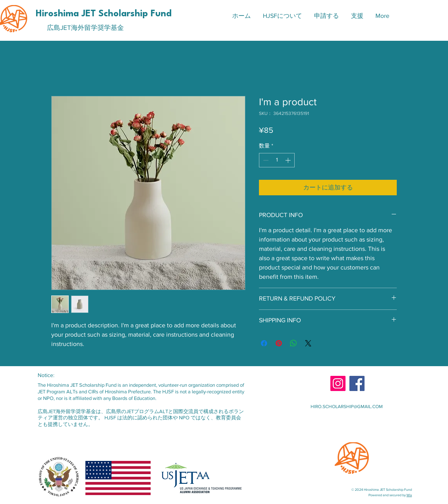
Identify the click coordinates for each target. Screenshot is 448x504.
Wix (409, 495)
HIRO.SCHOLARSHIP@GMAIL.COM (347, 407)
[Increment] (289, 160)
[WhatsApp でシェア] (293, 343)
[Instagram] (338, 383)
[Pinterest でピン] (279, 343)
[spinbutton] (277, 160)
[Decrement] (265, 160)
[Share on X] (308, 343)
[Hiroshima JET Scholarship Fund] (105, 14)
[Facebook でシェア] (264, 343)
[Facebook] (357, 383)
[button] (282, 16)
